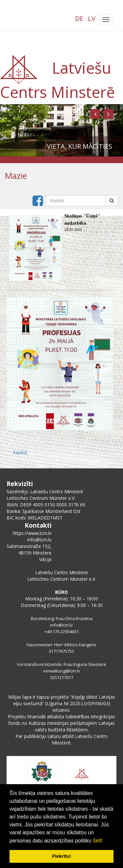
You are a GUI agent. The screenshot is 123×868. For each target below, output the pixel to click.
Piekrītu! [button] (62, 856)
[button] (95, 114)
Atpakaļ (20, 453)
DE (79, 19)
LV (92, 19)
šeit (97, 840)
